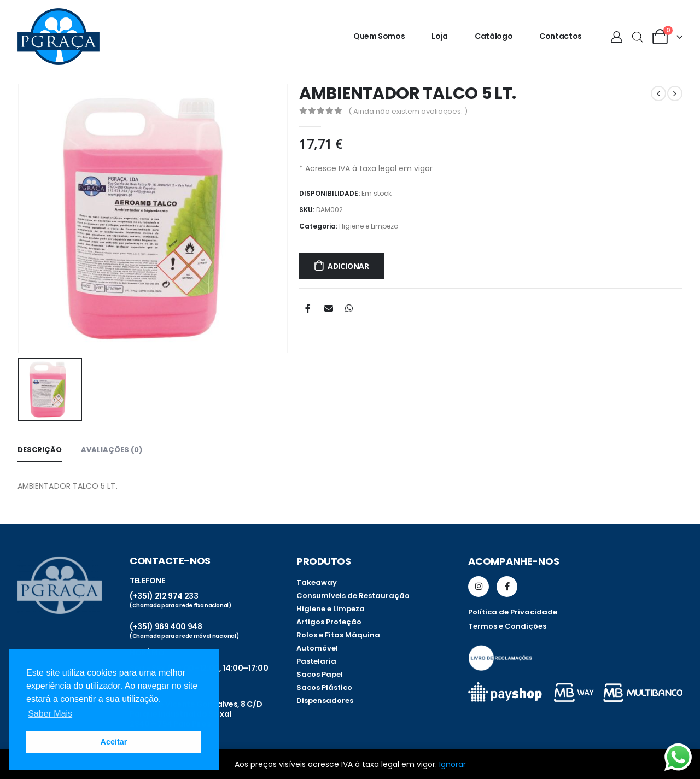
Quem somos (379, 36)
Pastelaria (316, 661)
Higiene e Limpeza (369, 226)
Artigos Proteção (329, 622)
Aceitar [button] (114, 742)
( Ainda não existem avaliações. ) (408, 111)
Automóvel (317, 648)
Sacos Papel (320, 674)
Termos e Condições (507, 626)
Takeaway (317, 582)
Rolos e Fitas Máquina (338, 635)
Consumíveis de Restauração (353, 596)
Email (329, 308)
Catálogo (494, 36)
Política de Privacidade (513, 612)
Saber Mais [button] (50, 714)
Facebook (308, 308)
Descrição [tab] (40, 450)
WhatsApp (349, 308)
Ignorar (453, 764)
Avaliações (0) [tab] (112, 450)
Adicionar (348, 266)
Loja (440, 36)
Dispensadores (325, 701)
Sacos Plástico (324, 687)
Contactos (561, 36)
